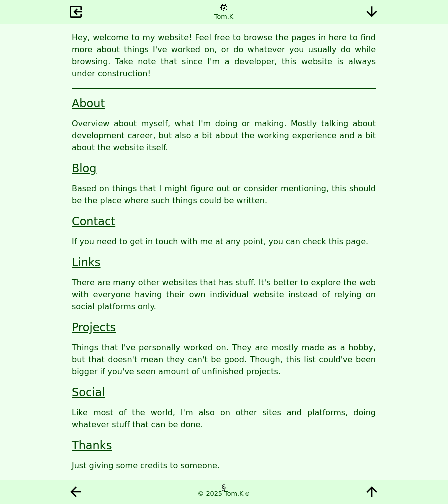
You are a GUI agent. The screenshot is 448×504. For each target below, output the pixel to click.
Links (86, 262)
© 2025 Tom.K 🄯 (224, 494)
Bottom (372, 12)
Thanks (92, 445)
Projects (94, 327)
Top (372, 492)
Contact (94, 221)
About (88, 103)
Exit (76, 12)
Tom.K (224, 17)
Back (76, 492)
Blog (84, 168)
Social (88, 392)
